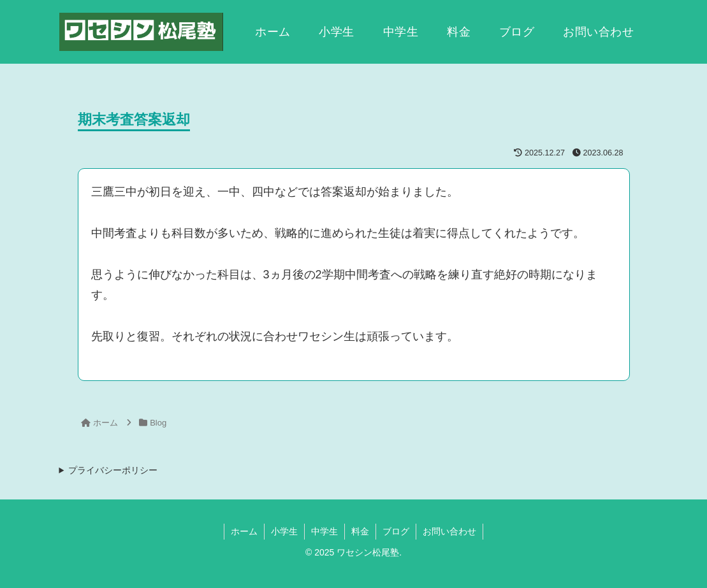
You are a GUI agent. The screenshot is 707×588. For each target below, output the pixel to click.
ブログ (396, 531)
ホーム (244, 531)
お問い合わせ (449, 531)
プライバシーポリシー (113, 470)
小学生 (284, 531)
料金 (360, 531)
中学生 (324, 531)
